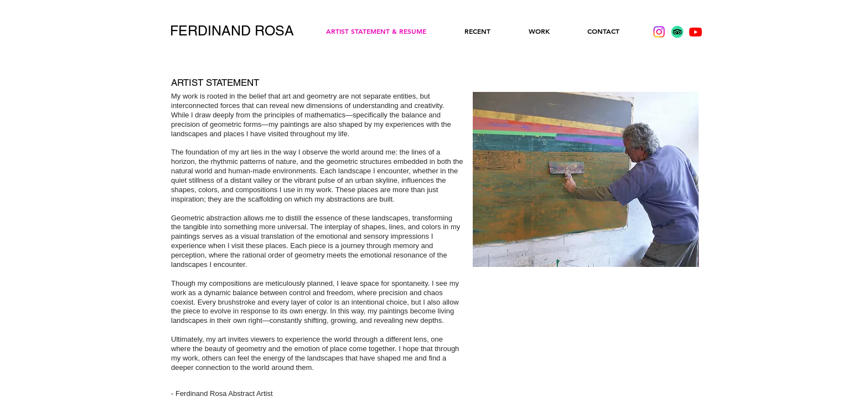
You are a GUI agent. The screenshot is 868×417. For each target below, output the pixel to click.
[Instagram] (659, 32)
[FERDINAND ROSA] (232, 31)
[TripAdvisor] (677, 32)
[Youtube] (696, 32)
